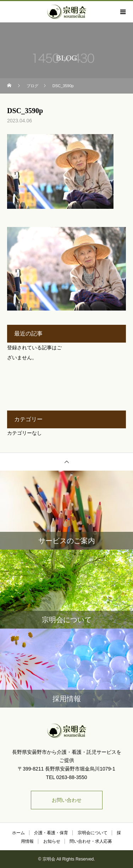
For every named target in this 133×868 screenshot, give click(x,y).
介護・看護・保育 (51, 833)
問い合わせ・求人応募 (91, 841)
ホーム (18, 833)
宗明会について (93, 833)
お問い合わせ (67, 800)
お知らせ (52, 841)
